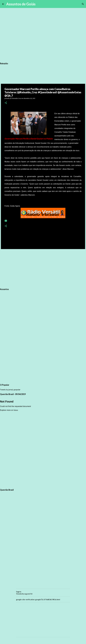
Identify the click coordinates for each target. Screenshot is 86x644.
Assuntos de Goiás (21, 4)
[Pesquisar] (39, 4)
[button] (6, 103)
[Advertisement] (43, 268)
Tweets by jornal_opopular (10, 390)
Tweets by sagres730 (24, 594)
